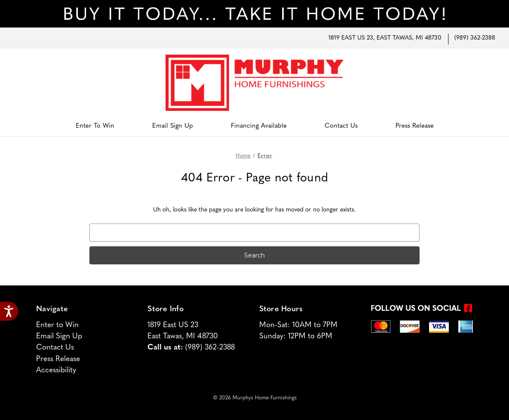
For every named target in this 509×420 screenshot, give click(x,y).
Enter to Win (95, 126)
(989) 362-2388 (475, 38)
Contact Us (341, 126)
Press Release (415, 126)
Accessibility (56, 370)
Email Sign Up (173, 126)
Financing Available (259, 126)
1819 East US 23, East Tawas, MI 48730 (385, 38)
